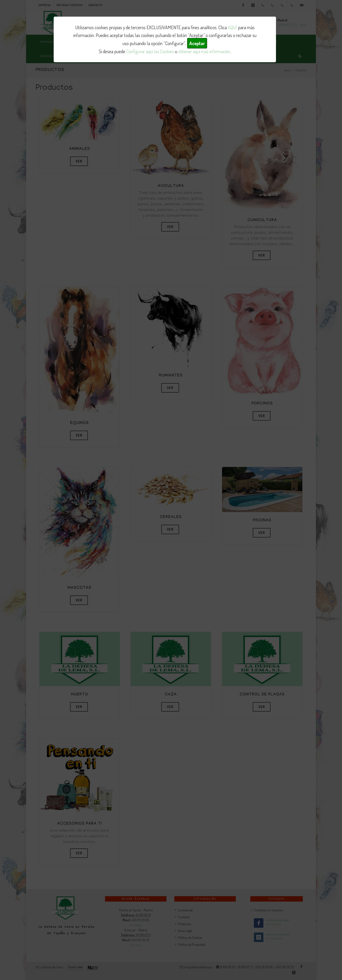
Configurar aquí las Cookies (150, 51)
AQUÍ (232, 27)
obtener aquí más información (204, 51)
